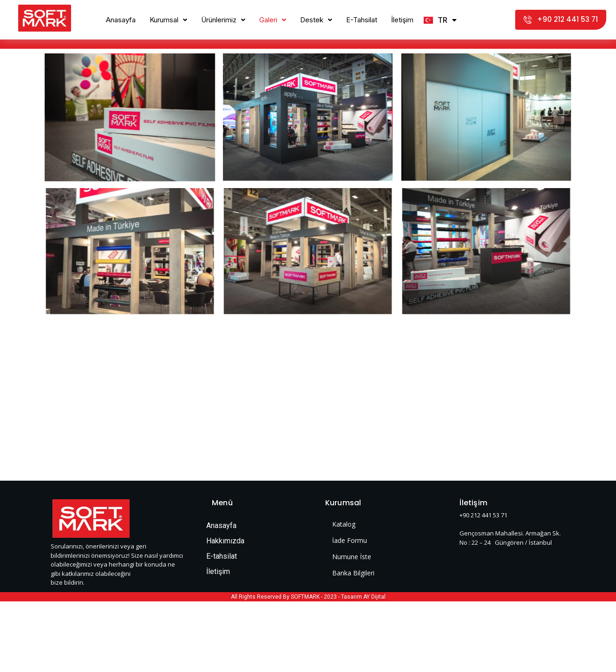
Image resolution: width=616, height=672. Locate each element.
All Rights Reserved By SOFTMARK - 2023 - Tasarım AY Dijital (308, 597)
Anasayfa (121, 20)
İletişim (402, 20)
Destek (316, 20)
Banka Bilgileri (353, 573)
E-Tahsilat (362, 20)
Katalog (344, 524)
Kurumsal (168, 20)
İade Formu (350, 540)
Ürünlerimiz (223, 20)
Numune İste (352, 557)
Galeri (273, 20)
